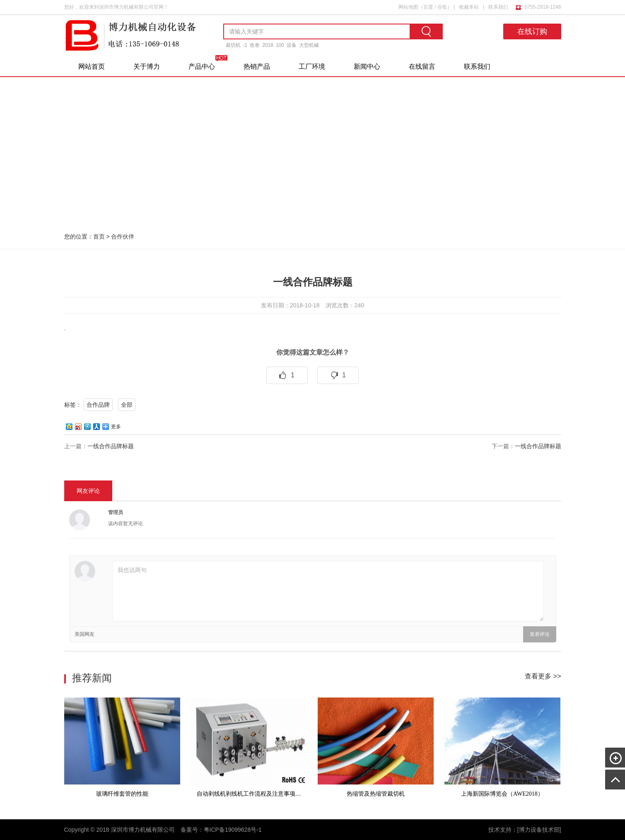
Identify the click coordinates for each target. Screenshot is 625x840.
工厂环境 (312, 66)
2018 (268, 45)
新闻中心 (367, 66)
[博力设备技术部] (539, 830)
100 (280, 45)
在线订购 (532, 31)
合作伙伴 (123, 237)
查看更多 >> (543, 676)
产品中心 (202, 66)
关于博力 (147, 66)
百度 (428, 7)
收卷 (255, 45)
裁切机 (233, 45)
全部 (127, 405)
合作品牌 (98, 405)
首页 (99, 237)
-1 (245, 45)
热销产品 (257, 66)
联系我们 (498, 7)
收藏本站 (469, 7)
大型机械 (309, 45)
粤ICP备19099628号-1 (233, 830)
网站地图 (408, 7)
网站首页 (92, 66)
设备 (292, 45)
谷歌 (442, 7)
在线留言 (422, 66)
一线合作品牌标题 (111, 446)
